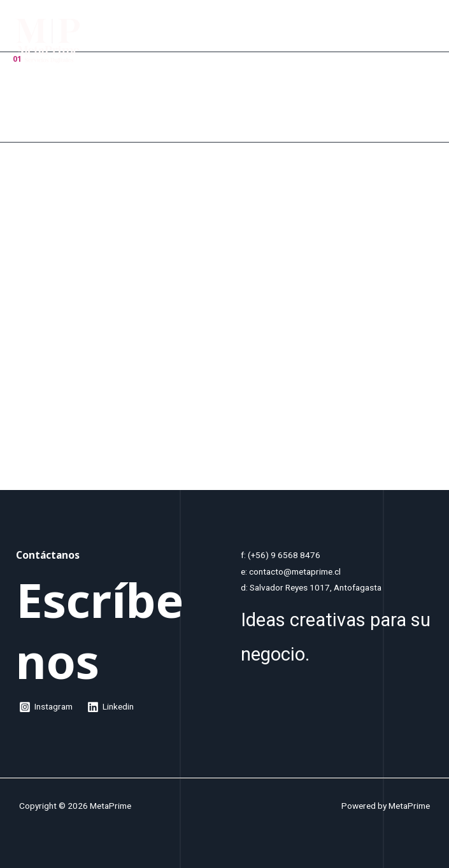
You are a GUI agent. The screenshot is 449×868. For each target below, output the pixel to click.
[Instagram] (46, 707)
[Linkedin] (111, 707)
